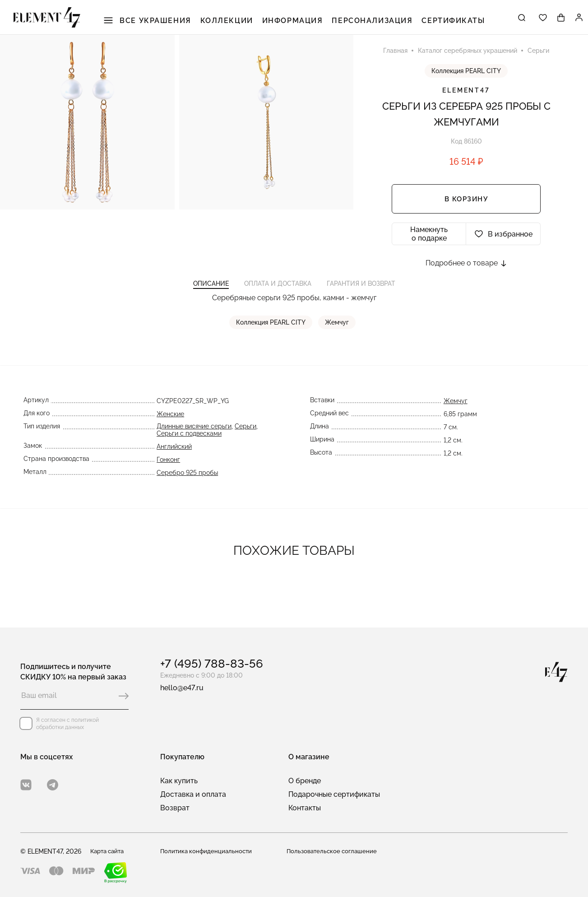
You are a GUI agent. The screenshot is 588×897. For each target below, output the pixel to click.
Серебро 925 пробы (186, 491)
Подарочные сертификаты (334, 794)
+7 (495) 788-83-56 (212, 664)
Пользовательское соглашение (334, 851)
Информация (295, 23)
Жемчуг (338, 340)
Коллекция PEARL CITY (466, 80)
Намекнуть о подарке (429, 243)
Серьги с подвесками (188, 451)
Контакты (305, 808)
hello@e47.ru (182, 688)
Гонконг (167, 478)
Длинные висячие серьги (193, 444)
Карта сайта (109, 851)
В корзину (466, 208)
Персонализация (369, 23)
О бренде (305, 781)
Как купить (179, 781)
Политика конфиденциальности (208, 851)
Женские (169, 432)
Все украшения (160, 23)
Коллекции (234, 23)
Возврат (175, 808)
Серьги (244, 444)
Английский (173, 465)
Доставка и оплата (193, 794)
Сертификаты (444, 23)
